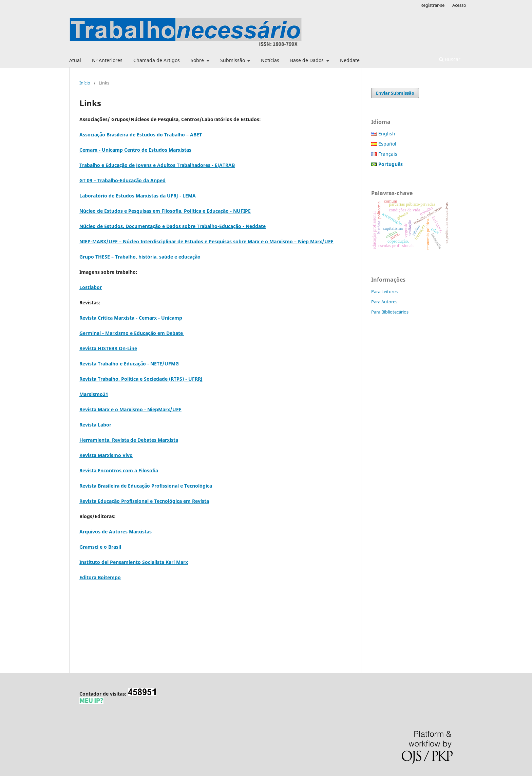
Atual (75, 60)
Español (387, 144)
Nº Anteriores (107, 60)
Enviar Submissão (395, 93)
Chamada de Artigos (157, 60)
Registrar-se (432, 5)
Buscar (450, 59)
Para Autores (384, 302)
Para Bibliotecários (390, 312)
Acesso (459, 5)
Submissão (233, 60)
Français (388, 154)
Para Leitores (384, 291)
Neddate (350, 60)
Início (85, 83)
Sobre (198, 60)
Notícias (270, 60)
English (387, 134)
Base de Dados (308, 60)
